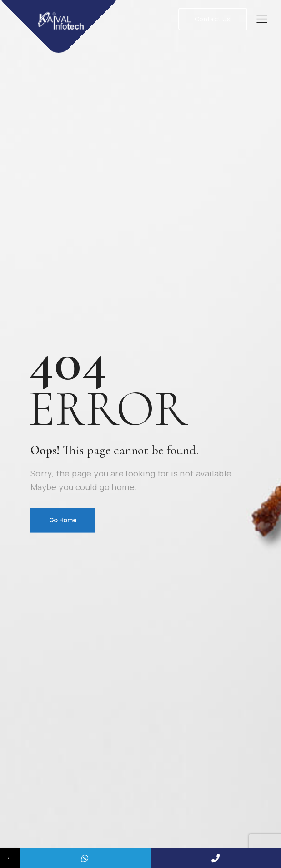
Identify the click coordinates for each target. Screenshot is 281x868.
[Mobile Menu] (262, 19)
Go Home (63, 520)
